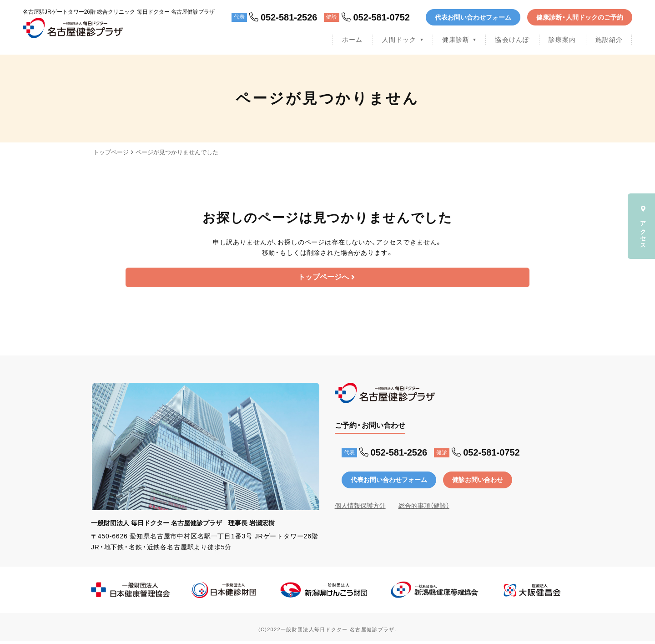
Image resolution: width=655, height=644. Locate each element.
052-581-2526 (283, 17)
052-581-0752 (376, 17)
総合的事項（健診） (424, 508)
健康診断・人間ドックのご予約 (580, 17)
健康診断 (456, 40)
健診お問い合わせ (478, 482)
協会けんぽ (512, 40)
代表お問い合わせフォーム (473, 17)
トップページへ (327, 279)
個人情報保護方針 (360, 508)
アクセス (643, 226)
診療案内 (562, 40)
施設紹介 (609, 40)
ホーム (352, 40)
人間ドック (399, 40)
